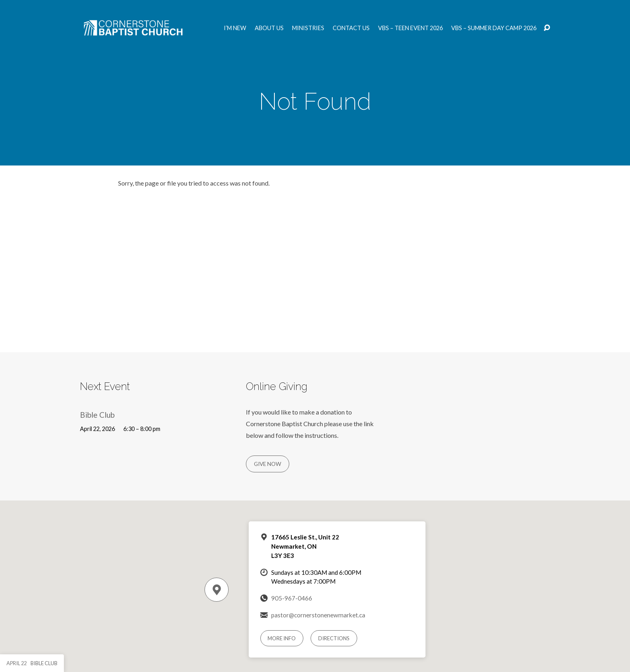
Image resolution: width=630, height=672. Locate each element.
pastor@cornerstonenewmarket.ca (318, 615)
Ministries (308, 28)
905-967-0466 (292, 598)
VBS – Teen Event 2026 (410, 28)
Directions (334, 638)
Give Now (268, 464)
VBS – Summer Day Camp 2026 (494, 28)
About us (269, 28)
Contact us (351, 28)
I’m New (235, 28)
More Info (282, 638)
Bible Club (97, 415)
